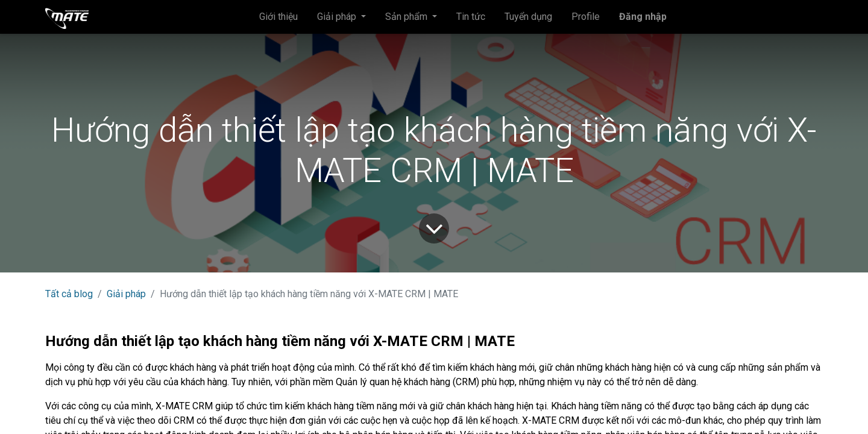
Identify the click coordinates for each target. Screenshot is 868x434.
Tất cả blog (69, 294)
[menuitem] (278, 17)
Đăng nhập (643, 17)
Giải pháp (126, 294)
